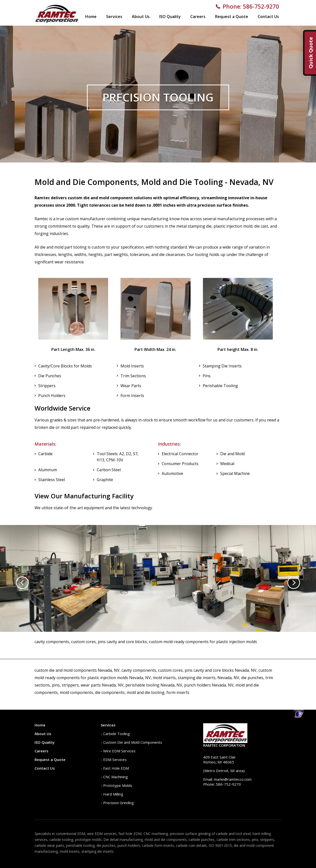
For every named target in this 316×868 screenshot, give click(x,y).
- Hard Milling (112, 794)
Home (91, 17)
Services (114, 17)
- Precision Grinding (117, 803)
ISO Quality (170, 17)
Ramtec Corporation (224, 745)
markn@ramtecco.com (233, 779)
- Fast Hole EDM (115, 768)
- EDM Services (114, 759)
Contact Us (268, 17)
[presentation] (22, 583)
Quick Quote (311, 53)
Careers (198, 17)
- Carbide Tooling (115, 734)
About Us (141, 17)
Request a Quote (232, 17)
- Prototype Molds (117, 785)
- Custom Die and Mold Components (131, 742)
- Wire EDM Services (118, 751)
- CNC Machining (114, 777)
